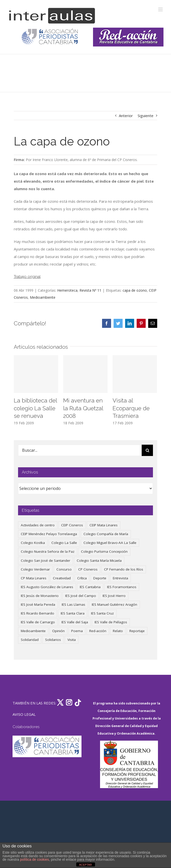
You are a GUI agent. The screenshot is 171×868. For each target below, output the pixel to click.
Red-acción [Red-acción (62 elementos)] (98, 631)
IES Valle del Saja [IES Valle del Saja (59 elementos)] (75, 622)
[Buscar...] (80, 450)
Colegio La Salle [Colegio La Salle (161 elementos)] (64, 543)
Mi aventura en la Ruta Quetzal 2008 (83, 408)
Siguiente (146, 116)
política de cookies (34, 859)
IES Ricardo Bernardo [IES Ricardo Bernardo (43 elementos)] (37, 613)
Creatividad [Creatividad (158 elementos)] (62, 578)
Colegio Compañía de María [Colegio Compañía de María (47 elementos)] (106, 534)
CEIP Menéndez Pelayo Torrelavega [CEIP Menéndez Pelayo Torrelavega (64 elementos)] (49, 534)
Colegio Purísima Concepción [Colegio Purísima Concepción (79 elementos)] (104, 551)
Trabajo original (27, 276)
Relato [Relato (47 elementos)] (118, 631)
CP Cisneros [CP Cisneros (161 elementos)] (88, 569)
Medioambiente (43, 297)
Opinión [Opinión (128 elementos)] (58, 631)
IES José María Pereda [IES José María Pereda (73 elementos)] (38, 604)
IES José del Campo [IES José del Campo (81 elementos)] (81, 596)
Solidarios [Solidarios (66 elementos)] (53, 640)
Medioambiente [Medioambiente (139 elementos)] (33, 631)
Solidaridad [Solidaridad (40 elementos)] (30, 640)
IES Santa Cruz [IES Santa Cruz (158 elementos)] (102, 613)
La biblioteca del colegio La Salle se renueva (35, 408)
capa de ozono (135, 290)
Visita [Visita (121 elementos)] (72, 640)
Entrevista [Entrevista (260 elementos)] (120, 578)
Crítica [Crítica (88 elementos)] (82, 578)
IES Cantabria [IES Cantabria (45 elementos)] (90, 587)
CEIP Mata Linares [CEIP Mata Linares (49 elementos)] (104, 525)
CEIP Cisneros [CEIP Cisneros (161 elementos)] (72, 525)
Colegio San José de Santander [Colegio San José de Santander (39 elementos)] (46, 560)
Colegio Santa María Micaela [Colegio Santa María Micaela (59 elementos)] (99, 560)
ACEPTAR (85, 865)
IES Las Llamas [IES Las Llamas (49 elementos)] (73, 604)
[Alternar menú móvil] (161, 9)
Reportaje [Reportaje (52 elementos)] (137, 631)
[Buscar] (147, 450)
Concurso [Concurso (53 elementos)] (64, 569)
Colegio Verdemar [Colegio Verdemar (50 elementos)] (35, 569)
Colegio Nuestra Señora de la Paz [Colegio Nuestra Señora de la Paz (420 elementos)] (48, 551)
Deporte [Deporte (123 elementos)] (100, 578)
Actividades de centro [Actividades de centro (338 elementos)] (38, 525)
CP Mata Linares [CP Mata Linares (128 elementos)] (34, 578)
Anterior (126, 116)
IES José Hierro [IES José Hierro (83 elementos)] (114, 596)
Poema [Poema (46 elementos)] (77, 631)
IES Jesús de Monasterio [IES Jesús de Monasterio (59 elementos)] (40, 596)
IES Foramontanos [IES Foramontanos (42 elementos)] (122, 587)
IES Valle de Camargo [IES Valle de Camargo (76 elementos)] (38, 622)
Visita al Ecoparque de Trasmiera (131, 408)
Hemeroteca (67, 290)
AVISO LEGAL (24, 714)
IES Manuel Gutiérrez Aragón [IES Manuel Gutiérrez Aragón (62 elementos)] (114, 604)
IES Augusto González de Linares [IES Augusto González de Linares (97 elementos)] (47, 587)
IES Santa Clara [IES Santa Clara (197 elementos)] (73, 613)
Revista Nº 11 (90, 290)
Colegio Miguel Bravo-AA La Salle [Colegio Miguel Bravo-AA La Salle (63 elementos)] (110, 543)
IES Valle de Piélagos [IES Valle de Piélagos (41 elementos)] (111, 622)
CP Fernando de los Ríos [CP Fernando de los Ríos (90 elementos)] (124, 569)
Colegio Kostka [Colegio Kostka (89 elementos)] (33, 543)
